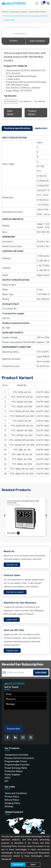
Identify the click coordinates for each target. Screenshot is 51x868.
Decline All (18, 865)
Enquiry (14, 41)
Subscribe (41, 673)
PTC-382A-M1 (40, 101)
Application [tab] (41, 128)
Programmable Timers (16, 761)
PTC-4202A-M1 (25, 101)
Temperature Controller (17, 755)
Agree (33, 865)
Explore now (12, 651)
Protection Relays (14, 771)
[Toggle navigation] (37, 3)
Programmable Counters (17, 765)
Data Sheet (10, 113)
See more (13, 533)
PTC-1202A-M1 (11, 101)
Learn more (12, 620)
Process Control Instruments (19, 758)
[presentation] (5, 515)
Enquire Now (14, 729)
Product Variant (32, 113)
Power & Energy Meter (16, 768)
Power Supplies (12, 775)
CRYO (7, 778)
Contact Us (12, 565)
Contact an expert (15, 592)
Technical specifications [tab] (17, 128)
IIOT (7, 781)
